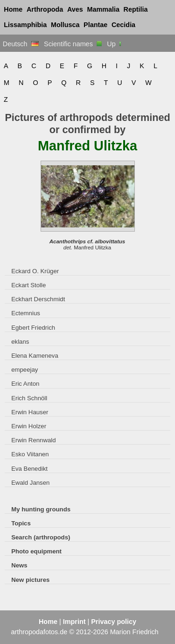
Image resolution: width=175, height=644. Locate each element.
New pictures (30, 580)
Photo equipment (36, 551)
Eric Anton (25, 384)
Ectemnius (26, 313)
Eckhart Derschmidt (38, 299)
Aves (75, 9)
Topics (21, 523)
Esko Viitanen (30, 454)
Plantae (95, 25)
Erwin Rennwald (33, 440)
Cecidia (123, 25)
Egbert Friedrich (33, 328)
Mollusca (65, 25)
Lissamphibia (25, 25)
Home (13, 9)
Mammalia (103, 9)
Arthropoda (45, 9)
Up (115, 44)
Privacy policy (114, 622)
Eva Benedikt (29, 469)
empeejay (24, 370)
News (19, 565)
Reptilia (136, 9)
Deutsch (21, 44)
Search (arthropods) (41, 537)
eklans (20, 342)
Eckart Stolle (28, 285)
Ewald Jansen (30, 483)
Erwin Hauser (30, 412)
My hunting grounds (41, 509)
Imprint (74, 622)
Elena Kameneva (35, 356)
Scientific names (73, 44)
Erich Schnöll (29, 398)
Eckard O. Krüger (35, 271)
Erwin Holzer (29, 426)
